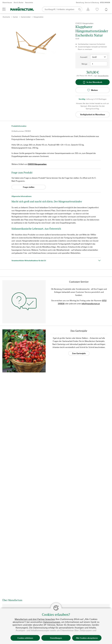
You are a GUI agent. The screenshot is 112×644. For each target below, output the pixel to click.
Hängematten (38, 17)
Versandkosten (103, 76)
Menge (84, 64)
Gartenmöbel (26, 17)
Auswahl (84, 57)
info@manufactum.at (91, 304)
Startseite (6, 17)
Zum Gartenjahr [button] (79, 353)
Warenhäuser (7, 2)
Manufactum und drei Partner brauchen (35, 619)
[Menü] (4, 9)
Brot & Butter (19, 2)
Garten (15, 17)
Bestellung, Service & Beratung (93, 2)
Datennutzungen (52, 622)
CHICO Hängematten (37, 164)
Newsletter (29, 2)
